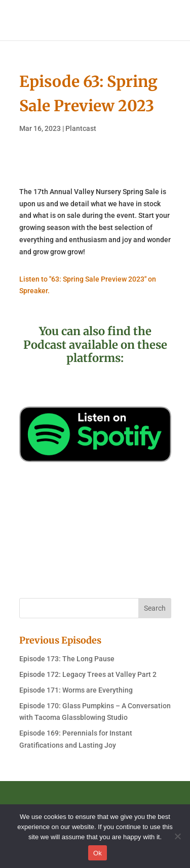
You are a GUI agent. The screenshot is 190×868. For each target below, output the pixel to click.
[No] (177, 836)
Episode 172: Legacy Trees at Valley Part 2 (88, 674)
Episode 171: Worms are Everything (76, 690)
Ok (98, 853)
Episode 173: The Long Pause (67, 659)
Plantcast (81, 128)
